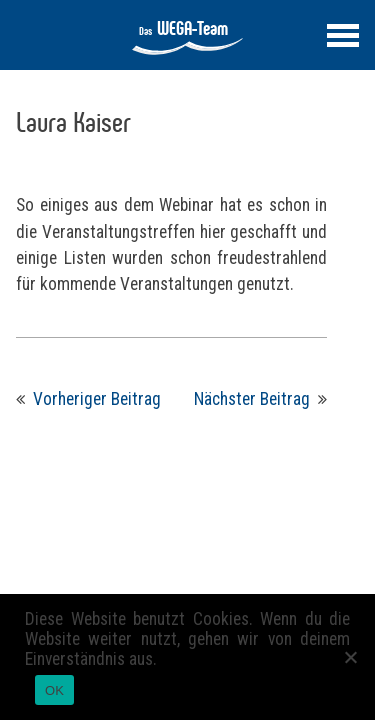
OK (54, 690)
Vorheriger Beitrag (97, 399)
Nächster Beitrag (252, 399)
